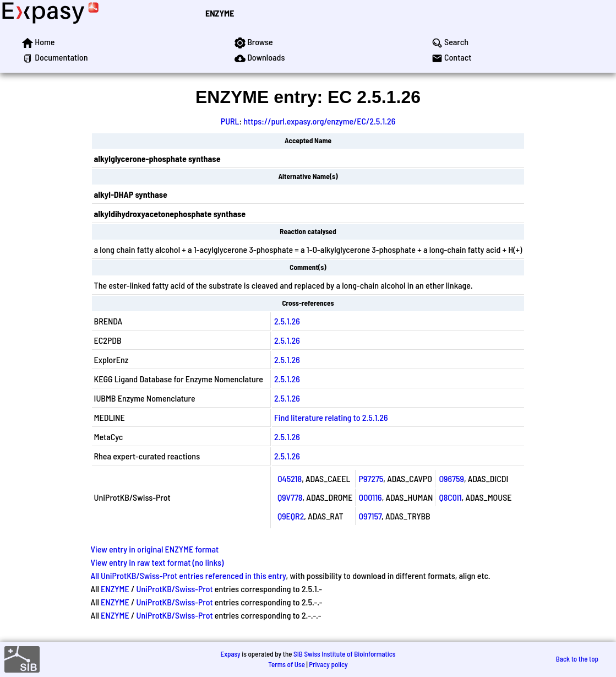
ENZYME (220, 13)
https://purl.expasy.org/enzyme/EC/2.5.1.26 (319, 121)
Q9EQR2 (291, 516)
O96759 (451, 478)
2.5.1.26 (287, 321)
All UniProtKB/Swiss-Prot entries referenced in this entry (189, 575)
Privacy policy (328, 664)
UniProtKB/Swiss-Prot (175, 589)
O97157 (370, 516)
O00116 (370, 497)
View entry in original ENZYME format (155, 549)
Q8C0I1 (450, 497)
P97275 (371, 478)
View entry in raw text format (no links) (157, 562)
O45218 (290, 478)
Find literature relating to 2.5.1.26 (331, 417)
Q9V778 (290, 497)
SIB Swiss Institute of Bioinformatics (344, 654)
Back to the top (577, 659)
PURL (230, 121)
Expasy (230, 654)
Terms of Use (287, 664)
